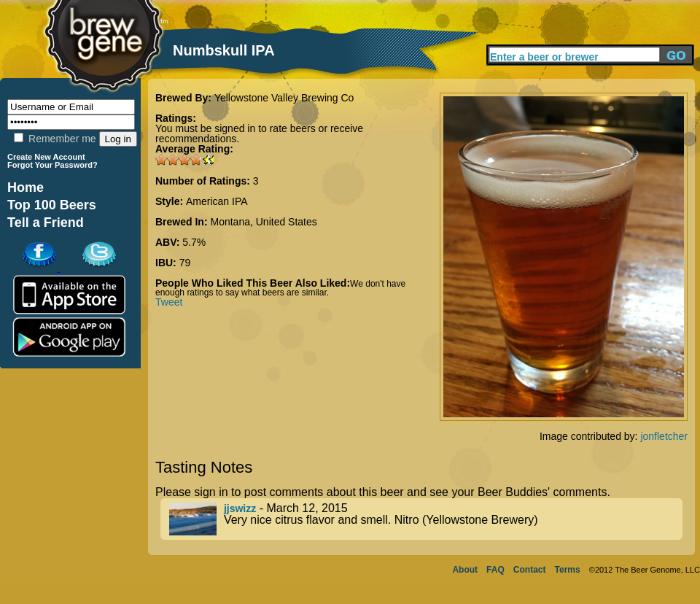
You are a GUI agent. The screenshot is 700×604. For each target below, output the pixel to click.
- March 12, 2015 (426, 519)
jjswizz (240, 508)
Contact (530, 570)
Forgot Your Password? (52, 165)
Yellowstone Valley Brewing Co (284, 98)
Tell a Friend (46, 222)
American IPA (217, 201)
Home (26, 187)
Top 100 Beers (52, 205)
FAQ (495, 570)
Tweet (169, 302)
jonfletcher (664, 436)
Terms (568, 570)
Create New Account (46, 157)
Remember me (55, 139)
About (465, 570)
